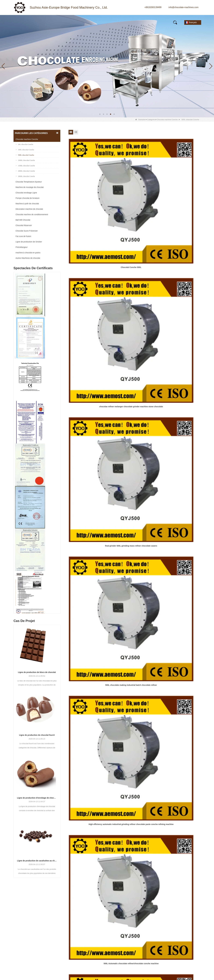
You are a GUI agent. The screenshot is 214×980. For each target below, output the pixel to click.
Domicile (140, 120)
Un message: (165, 929)
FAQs (128, 22)
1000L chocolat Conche (25, 160)
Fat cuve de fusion (23, 236)
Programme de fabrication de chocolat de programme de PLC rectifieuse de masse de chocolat (179, 355)
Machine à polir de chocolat (27, 204)
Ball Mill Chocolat (23, 220)
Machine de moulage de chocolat (30, 187)
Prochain (132, 373)
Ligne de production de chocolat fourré (37, 735)
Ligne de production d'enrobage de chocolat (37, 798)
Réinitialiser (179, 961)
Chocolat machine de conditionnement (32, 214)
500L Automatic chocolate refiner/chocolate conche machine (179, 242)
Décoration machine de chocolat (29, 209)
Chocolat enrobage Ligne (26, 193)
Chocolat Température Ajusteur (29, 182)
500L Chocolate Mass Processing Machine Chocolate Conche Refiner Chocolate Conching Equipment (179, 299)
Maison (22, 22)
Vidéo (112, 22)
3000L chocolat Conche (25, 176)
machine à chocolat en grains (28, 253)
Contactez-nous (27, 25)
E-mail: (162, 918)
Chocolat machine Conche (167, 120)
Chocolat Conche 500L (90, 184)
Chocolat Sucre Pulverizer (27, 231)
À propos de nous (88, 22)
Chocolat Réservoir (24, 225)
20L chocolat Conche (25, 144)
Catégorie (151, 120)
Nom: (161, 913)
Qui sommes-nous (130, 916)
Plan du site (126, 946)
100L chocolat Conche (25, 150)
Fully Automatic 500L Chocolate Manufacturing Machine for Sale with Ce (89, 299)
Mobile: (162, 923)
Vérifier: (162, 947)
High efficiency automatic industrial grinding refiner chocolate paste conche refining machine (134, 243)
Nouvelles (62, 22)
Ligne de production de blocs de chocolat (37, 672)
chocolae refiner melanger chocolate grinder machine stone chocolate (134, 186)
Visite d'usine (127, 926)
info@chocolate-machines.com (183, 7)
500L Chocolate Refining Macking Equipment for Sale (135, 299)
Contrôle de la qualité (131, 936)
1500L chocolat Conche (25, 166)
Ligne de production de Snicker (29, 242)
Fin (140, 373)
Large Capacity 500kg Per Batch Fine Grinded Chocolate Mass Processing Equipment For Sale (89, 355)
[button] (100, 114)
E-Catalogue (148, 22)
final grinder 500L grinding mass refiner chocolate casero (179, 186)
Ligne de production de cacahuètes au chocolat (37, 861)
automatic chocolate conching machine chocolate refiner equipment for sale (134, 355)
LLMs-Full (125, 955)
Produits (41, 22)
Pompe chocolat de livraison (28, 198)
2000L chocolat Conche (25, 171)
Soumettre (179, 955)
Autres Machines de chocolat (28, 258)
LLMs (123, 951)
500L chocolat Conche (25, 155)
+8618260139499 (153, 7)
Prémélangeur (22, 247)
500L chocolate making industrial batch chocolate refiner (90, 242)
